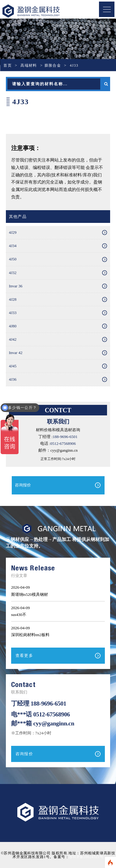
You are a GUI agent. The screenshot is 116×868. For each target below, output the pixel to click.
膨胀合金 (53, 65)
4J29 (13, 232)
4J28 (13, 299)
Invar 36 (16, 286)
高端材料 (29, 65)
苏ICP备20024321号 (86, 857)
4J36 (13, 379)
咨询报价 (23, 485)
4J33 (13, 313)
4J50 (13, 259)
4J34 (13, 246)
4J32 (13, 273)
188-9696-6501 (65, 437)
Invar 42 (16, 353)
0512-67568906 (63, 443)
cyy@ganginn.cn (54, 723)
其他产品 (18, 217)
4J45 (13, 366)
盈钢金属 (42, 11)
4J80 (13, 326)
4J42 (13, 339)
